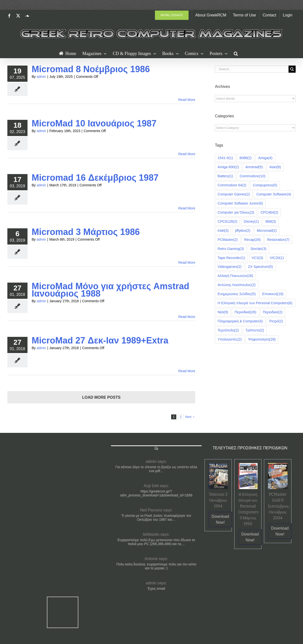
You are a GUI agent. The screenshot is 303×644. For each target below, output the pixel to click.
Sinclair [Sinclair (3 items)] (258, 249)
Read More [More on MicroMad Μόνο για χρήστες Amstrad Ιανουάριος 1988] (187, 317)
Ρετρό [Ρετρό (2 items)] (276, 321)
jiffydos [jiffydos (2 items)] (243, 231)
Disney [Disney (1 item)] (251, 222)
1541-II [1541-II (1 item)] (225, 158)
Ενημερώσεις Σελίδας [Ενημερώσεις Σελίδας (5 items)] (237, 294)
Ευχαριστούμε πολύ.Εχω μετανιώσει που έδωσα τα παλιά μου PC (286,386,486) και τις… (156, 542)
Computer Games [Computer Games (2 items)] (234, 194)
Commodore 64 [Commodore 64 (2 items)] (232, 185)
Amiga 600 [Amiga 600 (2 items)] (228, 167)
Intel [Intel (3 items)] (223, 231)
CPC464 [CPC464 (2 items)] (269, 212)
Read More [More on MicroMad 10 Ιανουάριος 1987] (187, 154)
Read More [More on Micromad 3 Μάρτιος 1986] (187, 262)
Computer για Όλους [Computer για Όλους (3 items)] (236, 212)
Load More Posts (101, 397)
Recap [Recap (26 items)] (252, 240)
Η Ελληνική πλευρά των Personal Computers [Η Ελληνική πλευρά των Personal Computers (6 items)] (255, 303)
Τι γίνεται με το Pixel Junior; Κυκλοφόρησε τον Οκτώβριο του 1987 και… (156, 518)
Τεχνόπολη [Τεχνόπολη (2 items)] (228, 330)
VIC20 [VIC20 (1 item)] (277, 258)
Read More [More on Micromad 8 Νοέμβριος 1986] (187, 100)
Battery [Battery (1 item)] (225, 176)
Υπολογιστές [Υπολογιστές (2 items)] (230, 339)
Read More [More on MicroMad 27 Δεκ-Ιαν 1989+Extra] (187, 371)
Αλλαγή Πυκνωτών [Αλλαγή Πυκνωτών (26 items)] (235, 276)
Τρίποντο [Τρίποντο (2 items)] (255, 330)
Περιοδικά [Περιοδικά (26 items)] (245, 312)
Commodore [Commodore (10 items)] (253, 176)
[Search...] (252, 69)
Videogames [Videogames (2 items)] (229, 267)
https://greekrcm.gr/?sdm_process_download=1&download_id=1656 (156, 493)
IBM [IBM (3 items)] (271, 222)
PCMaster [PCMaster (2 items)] (228, 240)
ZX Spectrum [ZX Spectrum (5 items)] (261, 267)
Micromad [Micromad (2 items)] (267, 231)
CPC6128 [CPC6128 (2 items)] (227, 222)
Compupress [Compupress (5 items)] (265, 185)
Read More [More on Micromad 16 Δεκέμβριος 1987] (187, 208)
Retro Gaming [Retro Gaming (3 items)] (231, 249)
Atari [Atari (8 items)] (275, 167)
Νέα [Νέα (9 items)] (223, 312)
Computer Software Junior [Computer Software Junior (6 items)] (240, 203)
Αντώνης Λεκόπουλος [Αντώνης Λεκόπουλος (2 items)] (237, 285)
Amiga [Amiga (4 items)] (265, 158)
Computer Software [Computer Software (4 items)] (274, 194)
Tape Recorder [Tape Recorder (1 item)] (231, 258)
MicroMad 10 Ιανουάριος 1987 (94, 123)
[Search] (292, 69)
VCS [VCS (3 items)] (257, 258)
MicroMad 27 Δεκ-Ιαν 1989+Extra (100, 340)
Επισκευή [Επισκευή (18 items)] (273, 294)
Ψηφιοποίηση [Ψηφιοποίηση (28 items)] (262, 339)
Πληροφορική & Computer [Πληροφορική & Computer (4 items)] (240, 321)
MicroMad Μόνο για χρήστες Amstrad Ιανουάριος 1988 (110, 290)
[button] (236, 53)
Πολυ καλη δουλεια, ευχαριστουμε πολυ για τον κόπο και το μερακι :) (156, 566)
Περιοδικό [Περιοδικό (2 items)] (273, 312)
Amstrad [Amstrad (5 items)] (254, 167)
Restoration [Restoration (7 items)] (278, 240)
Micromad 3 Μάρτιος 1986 (86, 232)
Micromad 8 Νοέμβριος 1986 (91, 69)
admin (41, 77)
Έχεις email (156, 589)
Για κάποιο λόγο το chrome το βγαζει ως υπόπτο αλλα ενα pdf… (156, 469)
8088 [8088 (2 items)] (246, 158)
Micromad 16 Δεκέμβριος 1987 (95, 178)
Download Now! (220, 519)
